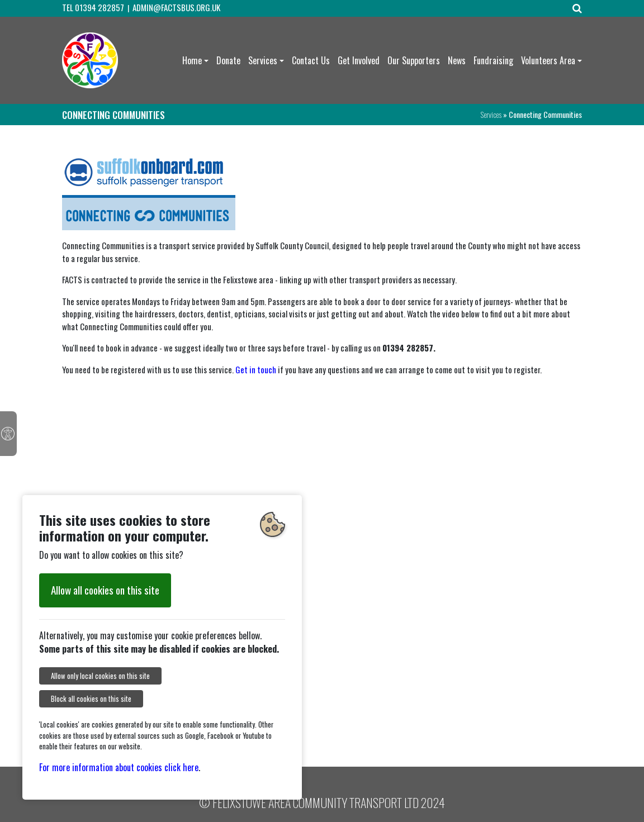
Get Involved (359, 60)
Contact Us (311, 60)
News (457, 60)
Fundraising (493, 60)
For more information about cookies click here (119, 767)
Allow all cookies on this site (105, 590)
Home (192, 60)
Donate (228, 60)
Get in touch (256, 369)
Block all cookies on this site (91, 699)
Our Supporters (414, 60)
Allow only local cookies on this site (100, 676)
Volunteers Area (548, 60)
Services (263, 60)
